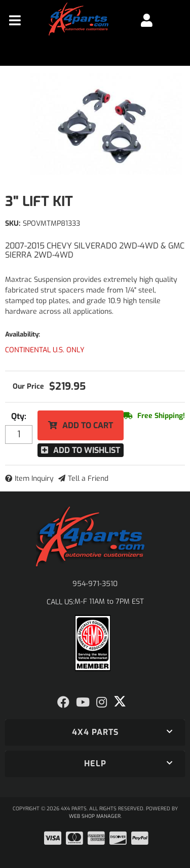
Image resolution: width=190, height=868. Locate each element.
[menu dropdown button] (15, 20)
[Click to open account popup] (147, 20)
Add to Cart (88, 425)
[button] (95, 732)
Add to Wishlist (87, 450)
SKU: (13, 223)
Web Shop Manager (95, 816)
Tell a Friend (88, 479)
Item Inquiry (34, 479)
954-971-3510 (95, 584)
